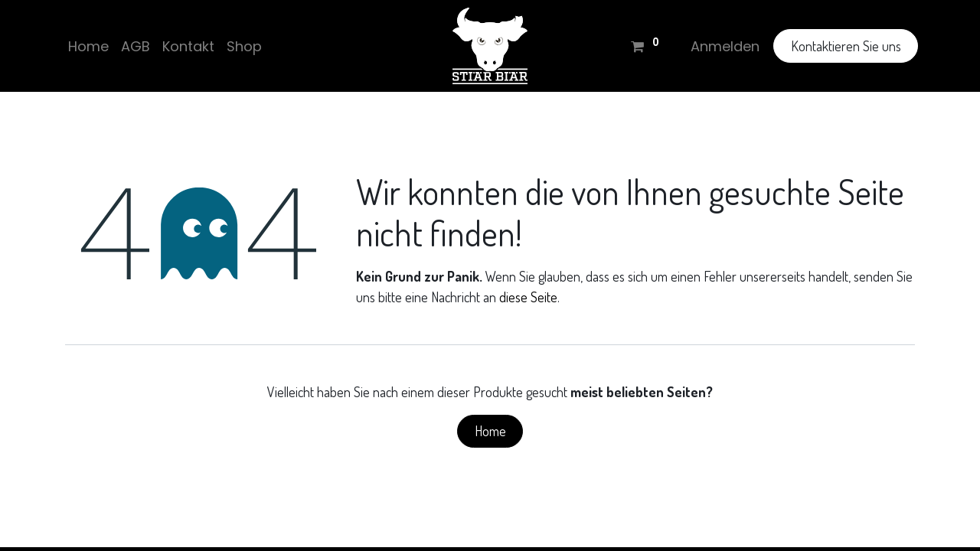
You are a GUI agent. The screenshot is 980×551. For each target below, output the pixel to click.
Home (490, 431)
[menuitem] (91, 46)
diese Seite (528, 297)
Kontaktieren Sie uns (842, 46)
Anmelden (722, 46)
